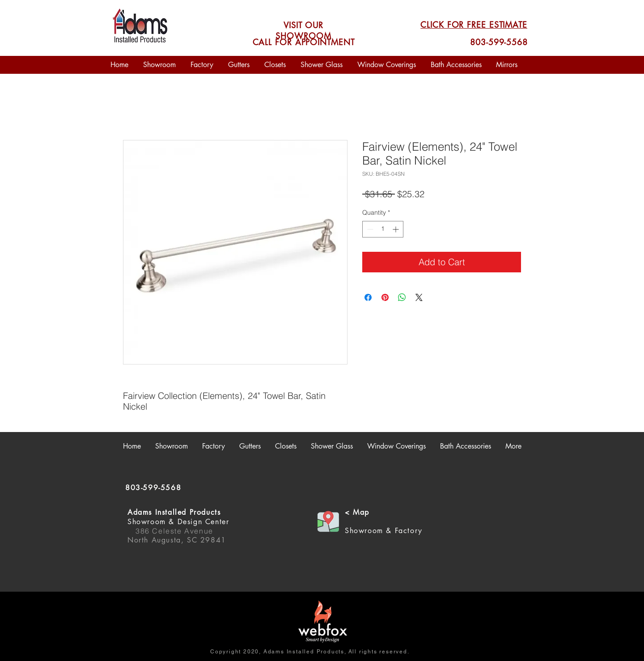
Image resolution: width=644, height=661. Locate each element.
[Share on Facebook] (368, 297)
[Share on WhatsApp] (402, 297)
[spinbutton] (383, 229)
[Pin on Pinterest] (385, 297)
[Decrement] (369, 229)
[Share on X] (419, 297)
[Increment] (396, 229)
